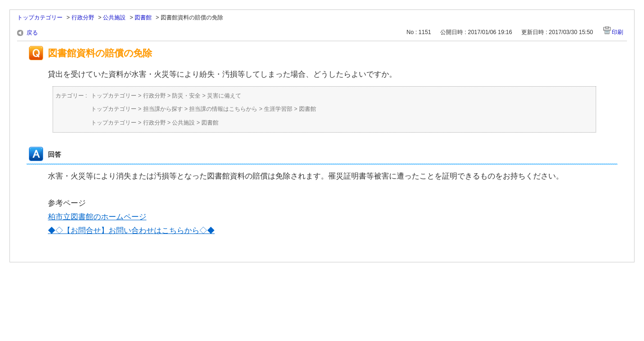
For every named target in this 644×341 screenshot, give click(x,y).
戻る (32, 33)
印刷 (617, 32)
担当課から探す (163, 109)
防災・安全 (186, 96)
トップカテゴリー (40, 18)
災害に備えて (224, 96)
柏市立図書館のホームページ (97, 217)
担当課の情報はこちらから (223, 109)
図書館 (143, 18)
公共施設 (114, 18)
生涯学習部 (278, 109)
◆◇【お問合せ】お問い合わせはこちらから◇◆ (131, 230)
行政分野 (83, 18)
